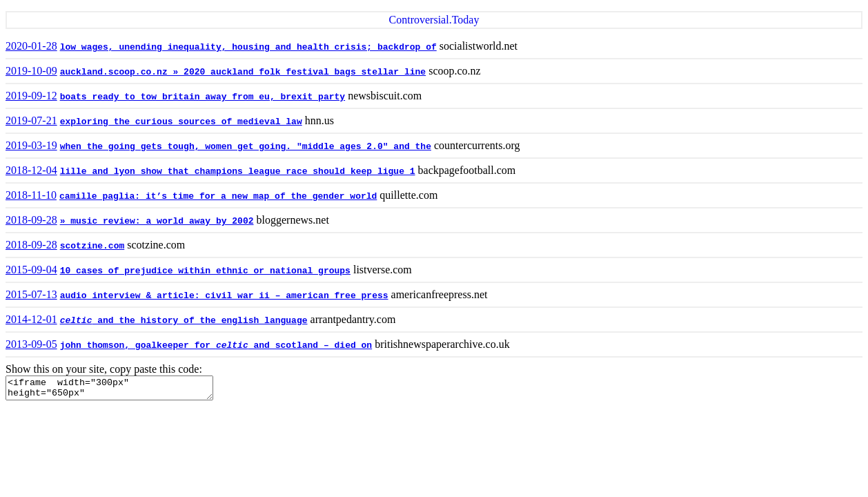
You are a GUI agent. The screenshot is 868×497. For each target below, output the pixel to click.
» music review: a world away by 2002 (157, 221)
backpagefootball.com (467, 170)
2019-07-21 (31, 120)
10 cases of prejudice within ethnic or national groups (205, 271)
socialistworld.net (479, 46)
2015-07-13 (31, 294)
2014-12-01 (31, 319)
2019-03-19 (31, 145)
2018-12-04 (31, 170)
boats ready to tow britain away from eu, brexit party (203, 97)
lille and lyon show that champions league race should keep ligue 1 (238, 172)
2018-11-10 (31, 195)
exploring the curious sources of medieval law (181, 122)
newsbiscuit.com (385, 96)
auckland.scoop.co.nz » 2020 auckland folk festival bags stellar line (243, 72)
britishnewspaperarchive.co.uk (442, 344)
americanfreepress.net (440, 294)
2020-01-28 (31, 46)
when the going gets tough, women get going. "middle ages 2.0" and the (246, 147)
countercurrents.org (477, 145)
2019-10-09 (31, 71)
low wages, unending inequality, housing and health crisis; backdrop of (248, 47)
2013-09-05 (31, 344)
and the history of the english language (184, 321)
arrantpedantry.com (353, 319)
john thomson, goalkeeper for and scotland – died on (216, 345)
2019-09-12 (31, 96)
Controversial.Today (434, 20)
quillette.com (408, 195)
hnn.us (319, 120)
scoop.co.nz (455, 71)
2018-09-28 (31, 220)
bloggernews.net (293, 220)
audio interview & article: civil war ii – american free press (224, 296)
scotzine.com (92, 246)
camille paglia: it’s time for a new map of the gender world (218, 196)
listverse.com (383, 270)
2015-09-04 (31, 270)
